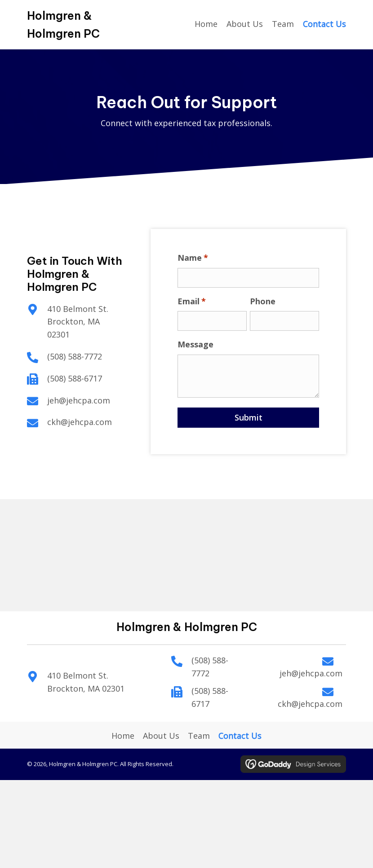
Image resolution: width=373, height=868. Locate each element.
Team (199, 736)
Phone (264, 301)
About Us (161, 736)
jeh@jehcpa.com (77, 400)
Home (123, 736)
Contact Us (240, 736)
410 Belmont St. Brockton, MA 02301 (76, 322)
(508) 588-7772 (73, 356)
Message (198, 344)
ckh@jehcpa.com (78, 422)
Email (194, 301)
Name (195, 258)
